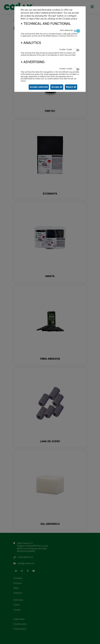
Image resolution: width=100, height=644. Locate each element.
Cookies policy (70, 19)
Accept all (57, 87)
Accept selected (39, 87)
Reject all (71, 87)
